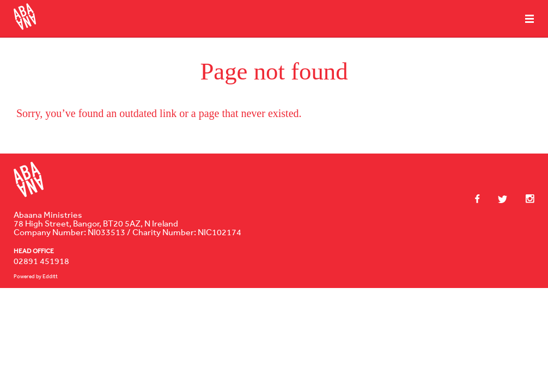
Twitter (497, 199)
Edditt (50, 276)
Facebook (477, 199)
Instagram (525, 199)
